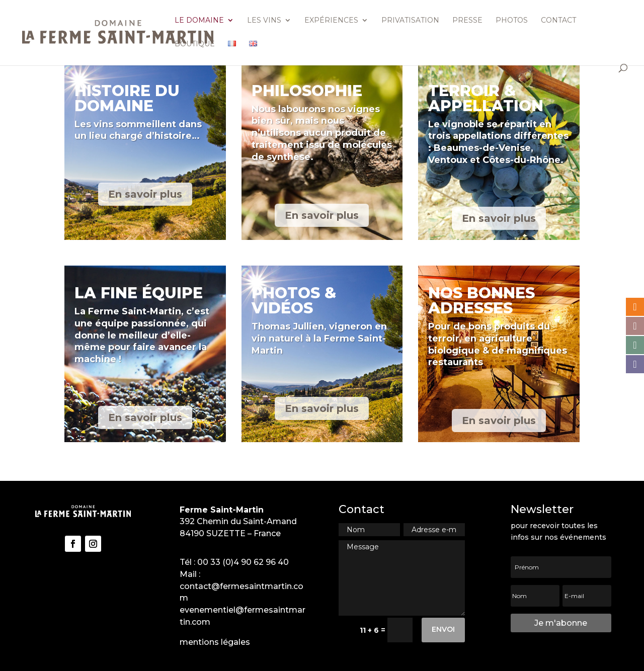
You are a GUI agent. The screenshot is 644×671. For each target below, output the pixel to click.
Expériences (331, 21)
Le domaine (199, 21)
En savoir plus (145, 194)
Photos (512, 21)
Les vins (264, 21)
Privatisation (410, 21)
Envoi (443, 629)
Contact (558, 21)
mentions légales (215, 642)
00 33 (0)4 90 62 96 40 (243, 562)
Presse (467, 21)
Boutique (195, 44)
